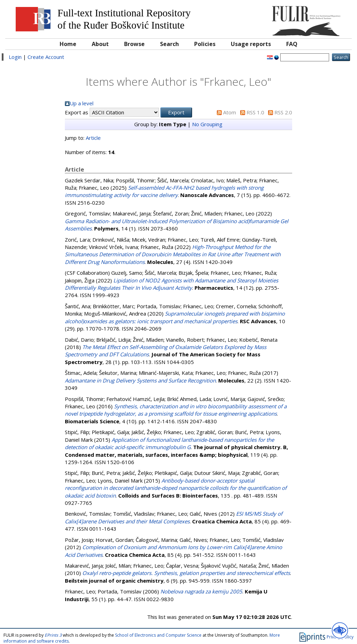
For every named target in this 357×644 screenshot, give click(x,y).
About (100, 44)
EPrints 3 (53, 635)
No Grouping (207, 124)
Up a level (82, 103)
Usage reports (251, 44)
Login (15, 57)
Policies (205, 44)
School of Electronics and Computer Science (158, 635)
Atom (230, 112)
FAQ (292, 44)
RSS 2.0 (283, 112)
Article (93, 138)
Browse (134, 44)
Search (169, 44)
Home (68, 44)
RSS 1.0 (255, 112)
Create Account (46, 57)
